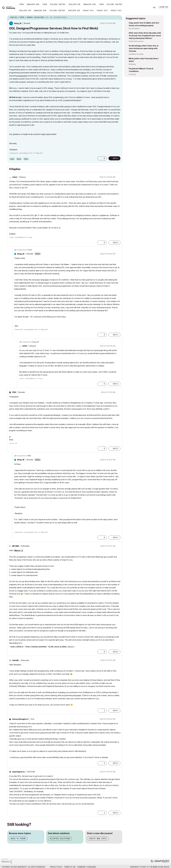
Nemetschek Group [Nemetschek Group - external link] (161, 867)
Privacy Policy (56, 867)
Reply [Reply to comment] (116, 243)
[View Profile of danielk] (15, 660)
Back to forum (18, 838)
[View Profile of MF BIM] (15, 546)
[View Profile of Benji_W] (18, 23)
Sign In (164, 7)
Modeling (132, 64)
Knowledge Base (33, 4)
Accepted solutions (60, 838)
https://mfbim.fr (17, 647)
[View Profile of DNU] (14, 392)
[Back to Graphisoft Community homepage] (9, 7)
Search (147, 8)
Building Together (58, 4)
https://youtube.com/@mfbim (36, 647)
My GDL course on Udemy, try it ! (61, 647)
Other (26, 159)
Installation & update (136, 54)
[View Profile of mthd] (15, 177)
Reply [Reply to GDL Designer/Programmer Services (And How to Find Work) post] (116, 158)
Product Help (88, 11)
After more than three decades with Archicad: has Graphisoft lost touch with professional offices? (145, 36)
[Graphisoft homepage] (160, 862)
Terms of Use (70, 867)
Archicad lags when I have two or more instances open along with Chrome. (144, 48)
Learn (12, 159)
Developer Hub (74, 4)
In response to (24, 250)
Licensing (132, 74)
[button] (100, 158)
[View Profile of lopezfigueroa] (18, 772)
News (19, 159)
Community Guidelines (86, 867)
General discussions (136, 41)
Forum (21, 4)
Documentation (134, 28)
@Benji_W (18, 551)
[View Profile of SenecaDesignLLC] (20, 719)
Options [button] (119, 18)
